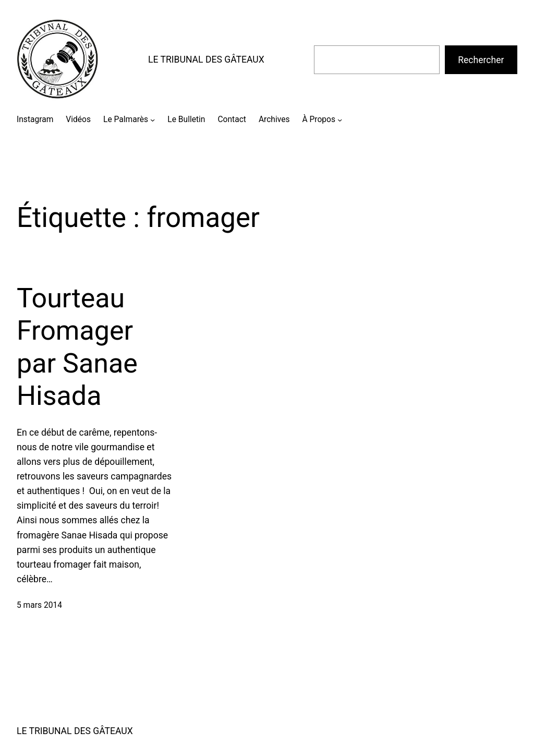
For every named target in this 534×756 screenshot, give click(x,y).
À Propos (319, 119)
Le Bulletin (186, 119)
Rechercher (481, 60)
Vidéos (78, 119)
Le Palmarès (126, 119)
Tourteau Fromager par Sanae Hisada (77, 347)
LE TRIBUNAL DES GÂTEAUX (206, 59)
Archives (274, 119)
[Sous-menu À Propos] (340, 120)
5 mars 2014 (39, 605)
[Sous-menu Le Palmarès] (153, 120)
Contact (232, 119)
